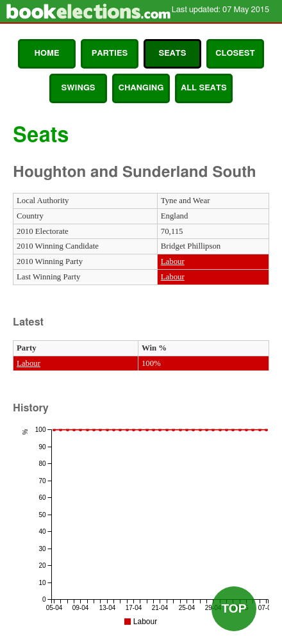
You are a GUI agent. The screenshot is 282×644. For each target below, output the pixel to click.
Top (234, 608)
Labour (173, 261)
